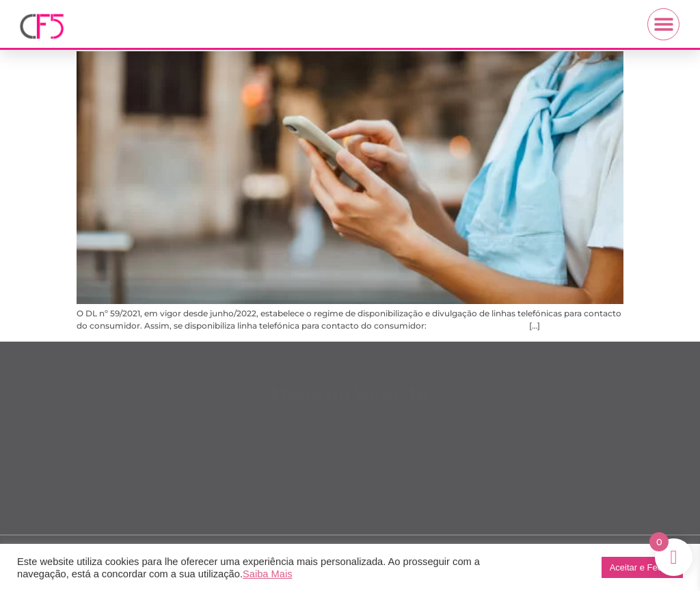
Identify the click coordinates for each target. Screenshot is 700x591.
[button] (663, 24)
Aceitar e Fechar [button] (642, 567)
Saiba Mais (268, 574)
